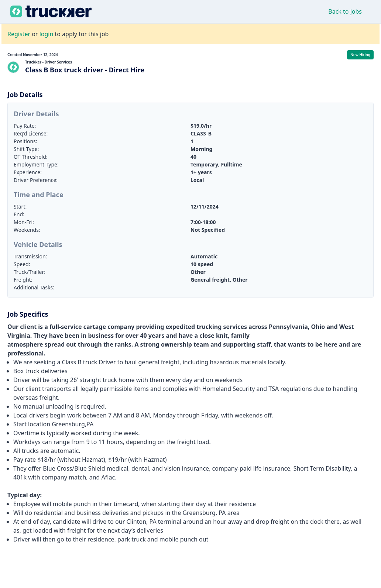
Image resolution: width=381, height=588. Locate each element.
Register (19, 34)
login (47, 34)
